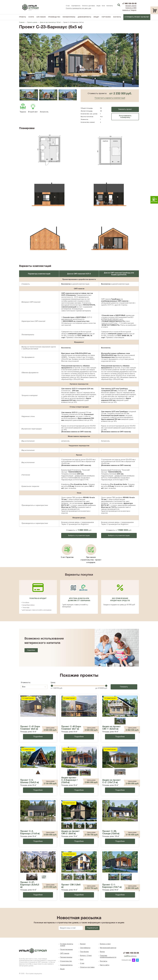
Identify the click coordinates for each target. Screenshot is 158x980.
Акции (98, 6)
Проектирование (66, 950)
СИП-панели (41, 17)
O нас (82, 963)
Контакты (110, 6)
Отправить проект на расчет (137, 17)
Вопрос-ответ (105, 944)
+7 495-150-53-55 (131, 953)
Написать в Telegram (129, 10)
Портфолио (106, 17)
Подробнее (31, 650)
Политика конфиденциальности (108, 957)
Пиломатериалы (69, 17)
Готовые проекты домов (67, 945)
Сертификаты (76, 6)
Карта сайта (105, 965)
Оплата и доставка (88, 6)
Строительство (66, 961)
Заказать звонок (131, 6)
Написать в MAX (131, 8)
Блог (103, 6)
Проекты (23, 17)
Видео (102, 952)
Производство (54, 17)
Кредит (96, 17)
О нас (68, 6)
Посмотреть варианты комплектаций (110, 98)
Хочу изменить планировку (125, 117)
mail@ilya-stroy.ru (130, 956)
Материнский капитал (108, 948)
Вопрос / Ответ (86, 956)
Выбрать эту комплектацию (79, 535)
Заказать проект (125, 109)
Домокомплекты (84, 17)
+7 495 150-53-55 (129, 4)
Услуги (31, 17)
